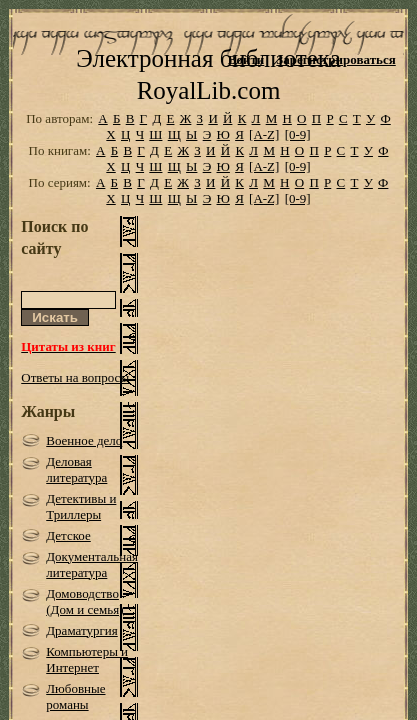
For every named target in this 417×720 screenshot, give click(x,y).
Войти (246, 59)
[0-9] (298, 154)
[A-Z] (264, 154)
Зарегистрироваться (335, 59)
